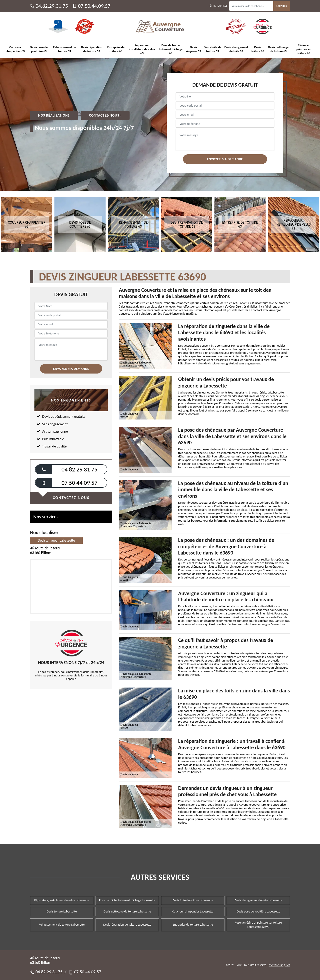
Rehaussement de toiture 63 (65, 49)
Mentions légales (279, 965)
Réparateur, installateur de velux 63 (142, 49)
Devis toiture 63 (258, 49)
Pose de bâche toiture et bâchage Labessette (127, 900)
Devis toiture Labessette (62, 911)
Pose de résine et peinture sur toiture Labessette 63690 (258, 925)
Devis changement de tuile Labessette (258, 900)
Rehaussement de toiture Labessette (62, 925)
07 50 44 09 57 (79, 483)
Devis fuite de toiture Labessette (193, 900)
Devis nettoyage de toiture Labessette (127, 911)
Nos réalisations (54, 115)
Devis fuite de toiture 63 (213, 49)
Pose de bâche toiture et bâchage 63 (171, 49)
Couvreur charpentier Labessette (193, 911)
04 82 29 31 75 (79, 469)
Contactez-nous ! (105, 115)
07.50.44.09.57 (91, 6)
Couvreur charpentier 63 (15, 49)
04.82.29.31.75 (49, 6)
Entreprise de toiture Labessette (193, 925)
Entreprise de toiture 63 (116, 49)
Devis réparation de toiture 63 (92, 49)
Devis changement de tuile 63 (236, 49)
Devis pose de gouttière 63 (39, 49)
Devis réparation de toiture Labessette (127, 925)
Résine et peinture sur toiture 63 (304, 49)
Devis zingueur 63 (194, 49)
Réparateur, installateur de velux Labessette (62, 900)
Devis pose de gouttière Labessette (258, 911)
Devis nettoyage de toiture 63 (278, 49)
